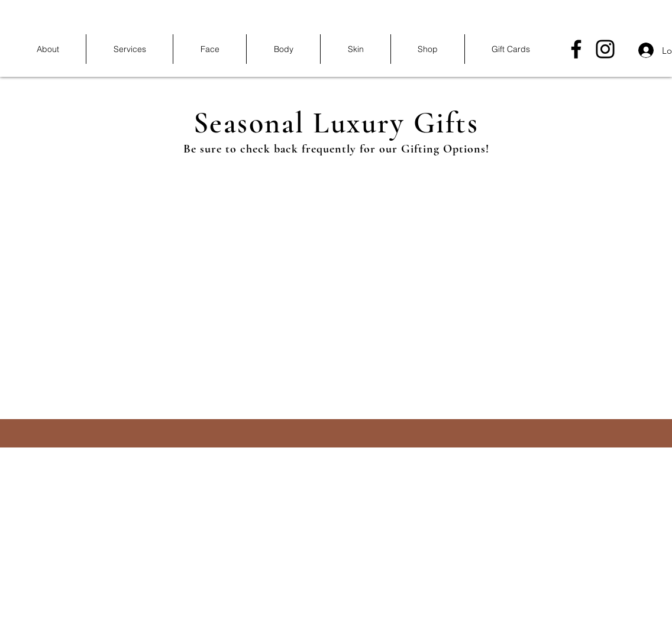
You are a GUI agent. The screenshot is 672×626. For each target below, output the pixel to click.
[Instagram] (605, 49)
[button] (130, 49)
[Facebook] (576, 49)
